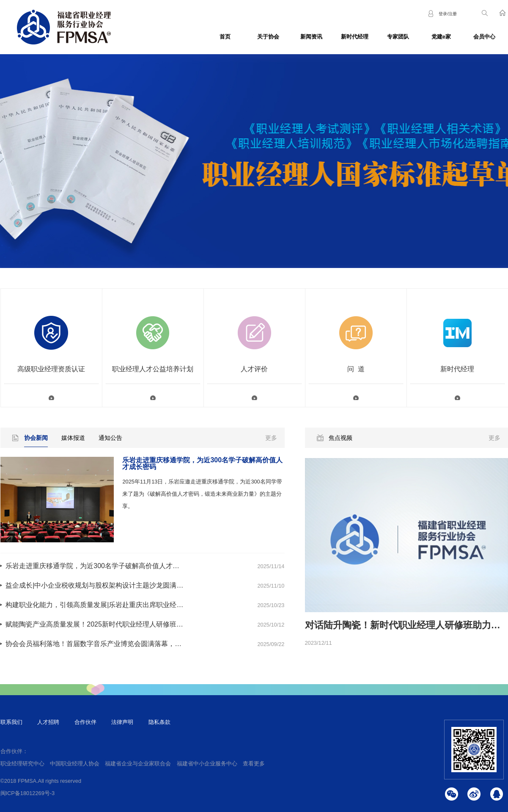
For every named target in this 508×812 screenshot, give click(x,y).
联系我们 (11, 722)
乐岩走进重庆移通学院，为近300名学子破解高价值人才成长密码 (103, 566)
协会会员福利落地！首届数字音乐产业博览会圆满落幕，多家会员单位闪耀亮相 (124, 644)
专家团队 (398, 37)
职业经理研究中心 (22, 764)
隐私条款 (159, 722)
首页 (225, 37)
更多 (271, 438)
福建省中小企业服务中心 (207, 764)
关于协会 (268, 37)
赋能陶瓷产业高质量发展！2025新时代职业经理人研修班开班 (98, 624)
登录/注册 (448, 14)
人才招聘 (48, 722)
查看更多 (254, 764)
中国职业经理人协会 (75, 764)
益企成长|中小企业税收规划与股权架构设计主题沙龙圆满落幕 (98, 585)
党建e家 (441, 37)
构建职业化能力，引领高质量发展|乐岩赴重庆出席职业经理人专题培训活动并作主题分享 (138, 605)
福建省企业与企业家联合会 (138, 764)
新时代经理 (355, 37)
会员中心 (484, 37)
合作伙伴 (85, 722)
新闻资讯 (311, 37)
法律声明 (122, 722)
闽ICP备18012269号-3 (28, 793)
